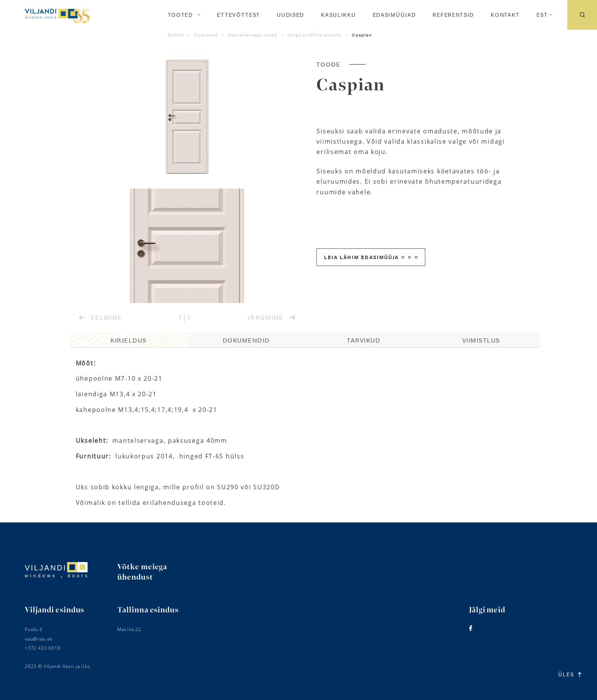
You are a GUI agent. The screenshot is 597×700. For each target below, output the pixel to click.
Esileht (176, 35)
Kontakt (505, 15)
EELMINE (101, 317)
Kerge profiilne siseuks (315, 35)
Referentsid (453, 15)
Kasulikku (338, 15)
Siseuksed (206, 35)
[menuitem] (542, 15)
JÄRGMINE (271, 317)
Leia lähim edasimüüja (371, 257)
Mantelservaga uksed (253, 35)
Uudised (291, 15)
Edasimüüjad (394, 15)
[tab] (129, 340)
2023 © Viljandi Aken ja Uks (57, 666)
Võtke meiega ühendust (142, 572)
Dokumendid (246, 340)
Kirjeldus (129, 340)
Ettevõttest (239, 15)
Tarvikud (364, 340)
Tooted (180, 15)
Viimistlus (481, 340)
